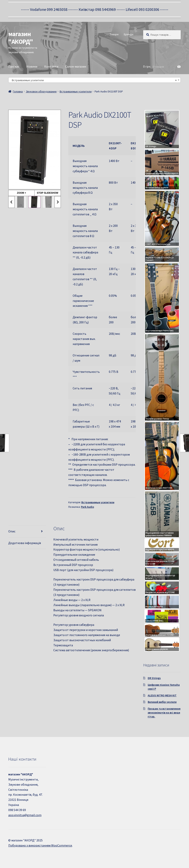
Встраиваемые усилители (76, 91)
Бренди (129, 34)
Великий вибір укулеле (162, 702)
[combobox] (94, 80)
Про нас (14, 66)
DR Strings (154, 678)
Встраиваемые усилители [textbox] (93, 80)
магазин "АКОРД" (21, 38)
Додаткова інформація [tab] (25, 543)
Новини (32, 66)
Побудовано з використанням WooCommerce (40, 845)
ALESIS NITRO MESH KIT (162, 695)
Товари (114, 34)
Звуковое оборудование (41, 91)
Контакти (51, 66)
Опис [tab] (12, 531)
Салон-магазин (76, 66)
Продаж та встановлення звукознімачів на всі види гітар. (164, 713)
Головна (18, 91)
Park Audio (87, 507)
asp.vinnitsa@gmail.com (25, 815)
